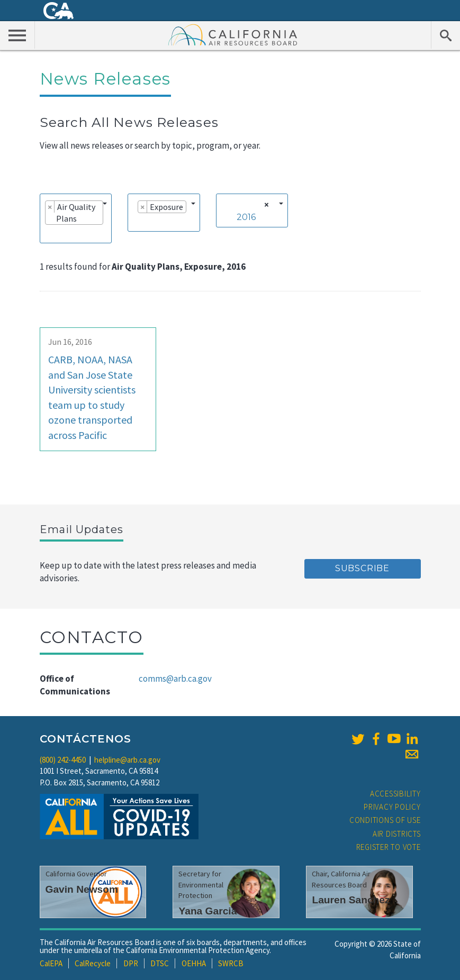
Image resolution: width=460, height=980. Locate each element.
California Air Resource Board (233, 34)
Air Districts (397, 834)
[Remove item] (50, 207)
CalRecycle (93, 963)
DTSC (160, 963)
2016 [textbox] (246, 217)
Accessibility (395, 794)
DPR (131, 963)
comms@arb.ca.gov (175, 679)
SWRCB (231, 963)
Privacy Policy (392, 807)
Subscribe (362, 568)
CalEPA (51, 963)
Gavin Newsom (82, 889)
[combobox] (76, 218)
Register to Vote (389, 847)
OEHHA (194, 963)
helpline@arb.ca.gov (127, 760)
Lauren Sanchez (351, 900)
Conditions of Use (385, 820)
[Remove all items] (265, 205)
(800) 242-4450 (63, 760)
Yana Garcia (208, 911)
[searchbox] (48, 233)
